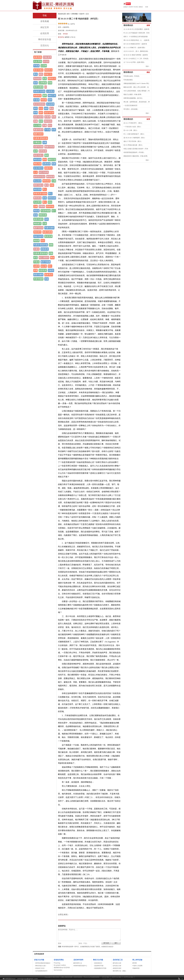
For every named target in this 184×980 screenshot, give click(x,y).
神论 (50, 202)
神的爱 (36, 240)
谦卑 (45, 96)
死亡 (50, 266)
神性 (36, 108)
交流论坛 (45, 45)
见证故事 (50, 104)
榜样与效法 (38, 185)
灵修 (45, 125)
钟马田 (46, 61)
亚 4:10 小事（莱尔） (131, 130)
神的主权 (43, 215)
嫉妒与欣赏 (38, 228)
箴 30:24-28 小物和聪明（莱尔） (135, 138)
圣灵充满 (48, 236)
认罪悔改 (43, 83)
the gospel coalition (60, 965)
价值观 (36, 100)
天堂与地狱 (38, 279)
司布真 (36, 66)
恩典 (54, 164)
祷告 (41, 74)
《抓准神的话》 (98, 963)
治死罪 (36, 266)
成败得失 (48, 168)
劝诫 (47, 279)
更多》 (148, 66)
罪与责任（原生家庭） (131, 109)
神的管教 (37, 189)
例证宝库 (45, 27)
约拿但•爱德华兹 (41, 245)
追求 (36, 151)
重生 (36, 74)
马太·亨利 (38, 61)
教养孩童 (43, 151)
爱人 (45, 202)
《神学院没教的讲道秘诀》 (43, 963)
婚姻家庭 (37, 96)
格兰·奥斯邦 (44, 258)
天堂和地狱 (46, 211)
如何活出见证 (39, 177)
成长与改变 (38, 117)
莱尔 (50, 125)
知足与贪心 (38, 155)
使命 (36, 215)
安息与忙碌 (49, 113)
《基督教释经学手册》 (100, 968)
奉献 (52, 185)
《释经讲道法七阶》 (40, 966)
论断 (45, 142)
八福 (54, 181)
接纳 (45, 159)
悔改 (52, 258)
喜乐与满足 (38, 70)
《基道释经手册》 (99, 966)
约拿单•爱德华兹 (41, 138)
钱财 (46, 108)
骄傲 (51, 253)
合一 (54, 211)
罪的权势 (37, 78)
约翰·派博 (47, 57)
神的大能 (37, 164)
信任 (43, 240)
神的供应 (47, 181)
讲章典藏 (45, 21)
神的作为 (48, 70)
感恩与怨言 (38, 134)
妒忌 (36, 258)
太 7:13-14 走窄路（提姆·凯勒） (134, 62)
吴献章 (51, 270)
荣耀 (36, 270)
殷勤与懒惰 (38, 275)
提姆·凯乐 (49, 275)
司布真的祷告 (128, 80)
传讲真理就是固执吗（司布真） (134, 152)
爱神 (50, 100)
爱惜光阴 (52, 198)
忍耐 (36, 206)
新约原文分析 (117, 963)
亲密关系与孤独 (40, 194)
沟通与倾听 (49, 228)
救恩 (54, 117)
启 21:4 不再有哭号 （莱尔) (133, 123)
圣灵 (45, 78)
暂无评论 (61, 37)
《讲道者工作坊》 (40, 968)
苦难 (50, 83)
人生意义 (50, 91)
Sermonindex (58, 970)
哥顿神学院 (136, 968)
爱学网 (135, 963)
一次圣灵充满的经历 (130, 105)
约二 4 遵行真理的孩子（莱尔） (134, 134)
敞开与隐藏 (46, 262)
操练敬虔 (50, 177)
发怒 (45, 198)
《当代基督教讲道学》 (41, 971)
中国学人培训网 (137, 966)
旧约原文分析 (117, 966)
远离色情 (47, 164)
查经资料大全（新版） (120, 971)
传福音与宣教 (39, 91)
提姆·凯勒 (38, 57)
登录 (147, 7)
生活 (41, 108)
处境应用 (45, 33)
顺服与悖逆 (49, 147)
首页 (68, 14)
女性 (54, 130)
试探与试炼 (38, 147)
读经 (41, 113)
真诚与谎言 (38, 130)
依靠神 (47, 117)
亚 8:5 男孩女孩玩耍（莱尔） (133, 145)
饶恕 (47, 155)
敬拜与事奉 (38, 87)
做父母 (44, 266)
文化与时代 (38, 168)
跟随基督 (45, 249)
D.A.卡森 (37, 125)
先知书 (82, 14)
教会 (52, 108)
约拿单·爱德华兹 (40, 253)
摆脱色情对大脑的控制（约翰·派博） (136, 156)
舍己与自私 (44, 172)
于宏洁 (36, 262)
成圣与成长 (38, 219)
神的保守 (37, 223)
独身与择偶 (47, 232)
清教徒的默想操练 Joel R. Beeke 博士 (136, 83)
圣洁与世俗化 (39, 104)
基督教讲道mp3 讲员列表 (62, 968)
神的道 (36, 211)
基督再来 (43, 270)
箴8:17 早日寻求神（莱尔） (133, 141)
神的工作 (52, 96)
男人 (45, 189)
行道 (45, 223)
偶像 (36, 121)
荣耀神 (42, 206)
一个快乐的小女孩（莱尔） (133, 127)
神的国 (44, 100)
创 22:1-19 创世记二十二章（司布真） (137, 59)
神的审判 (37, 232)
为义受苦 (37, 202)
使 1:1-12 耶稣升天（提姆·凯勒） (135, 48)
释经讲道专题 (45, 39)
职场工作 (48, 74)
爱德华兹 (50, 206)
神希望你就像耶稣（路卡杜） (134, 98)
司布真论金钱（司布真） (132, 76)
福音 (36, 83)
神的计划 (52, 159)
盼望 (41, 121)
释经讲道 (37, 198)
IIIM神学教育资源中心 (80, 966)
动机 (47, 219)
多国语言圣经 (117, 968)
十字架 (47, 130)
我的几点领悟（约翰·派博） (133, 94)
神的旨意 (48, 121)
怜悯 (36, 113)
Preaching (57, 963)
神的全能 (37, 159)
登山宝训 (37, 181)
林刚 (51, 245)
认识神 (44, 66)
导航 (45, 16)
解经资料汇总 (78, 963)
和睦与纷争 (38, 236)
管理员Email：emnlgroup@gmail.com (22, 979)
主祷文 (36, 249)
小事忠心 (37, 142)
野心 (50, 194)
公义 (36, 172)
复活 (47, 185)
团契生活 (52, 78)
